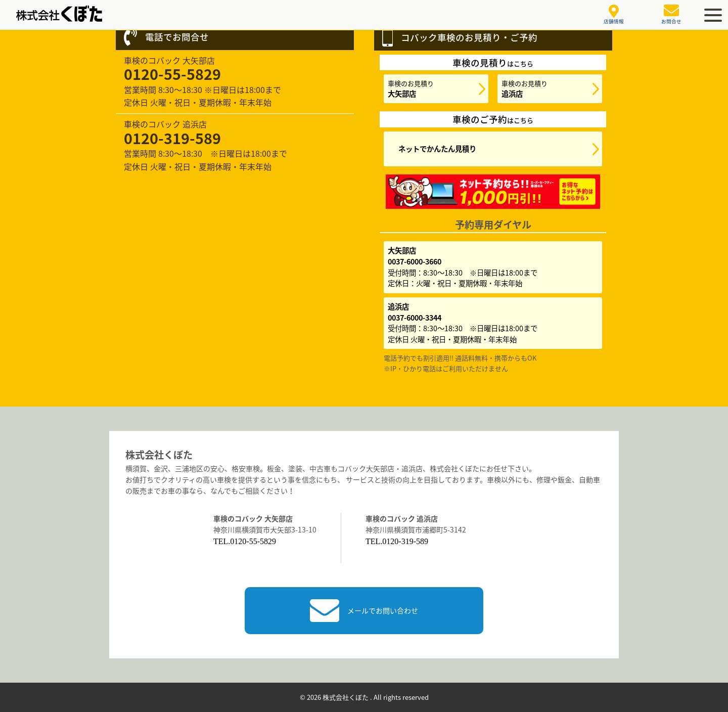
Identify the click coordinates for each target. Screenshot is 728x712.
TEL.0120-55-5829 (245, 541)
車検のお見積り (411, 89)
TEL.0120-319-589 (397, 541)
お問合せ (671, 15)
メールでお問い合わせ (364, 611)
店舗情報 (614, 15)
